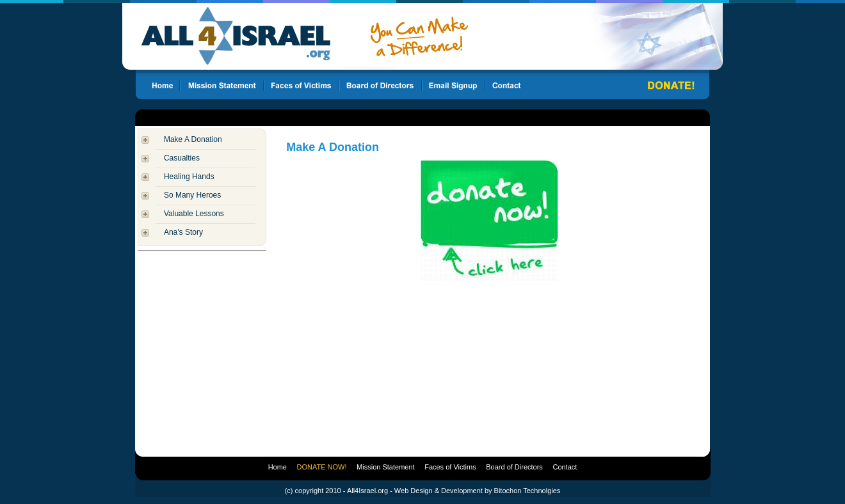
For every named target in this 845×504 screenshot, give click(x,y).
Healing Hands (189, 177)
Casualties (182, 158)
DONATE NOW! (322, 467)
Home (278, 467)
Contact (565, 467)
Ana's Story (183, 232)
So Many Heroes (192, 195)
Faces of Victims (450, 467)
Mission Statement (385, 467)
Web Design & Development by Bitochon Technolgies (477, 491)
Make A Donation (193, 139)
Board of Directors (514, 467)
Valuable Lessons (194, 214)
